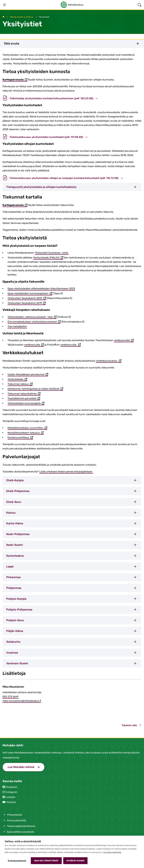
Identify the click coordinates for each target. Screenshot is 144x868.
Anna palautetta (14, 820)
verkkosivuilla (124, 341)
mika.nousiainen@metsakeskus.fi (22, 701)
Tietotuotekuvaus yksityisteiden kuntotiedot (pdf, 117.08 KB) (45, 137)
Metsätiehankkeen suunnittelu (27, 428)
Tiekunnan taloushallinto (24, 394)
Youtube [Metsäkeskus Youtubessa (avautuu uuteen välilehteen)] (11, 802)
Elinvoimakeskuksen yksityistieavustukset (34, 322)
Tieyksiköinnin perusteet (24, 399)
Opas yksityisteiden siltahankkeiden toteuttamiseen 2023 (41, 289)
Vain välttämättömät (46, 861)
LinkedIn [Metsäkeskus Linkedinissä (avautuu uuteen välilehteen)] (10, 797)
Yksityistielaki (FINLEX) (48, 258)
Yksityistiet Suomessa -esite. (52, 253)
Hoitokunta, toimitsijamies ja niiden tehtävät (35, 389)
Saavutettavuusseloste (18, 832)
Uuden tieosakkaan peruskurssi (28, 375)
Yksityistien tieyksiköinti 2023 (27, 298)
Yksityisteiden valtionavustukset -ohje (32, 317)
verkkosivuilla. (71, 345)
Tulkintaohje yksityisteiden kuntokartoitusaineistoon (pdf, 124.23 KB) (50, 98)
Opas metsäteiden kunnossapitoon (30, 294)
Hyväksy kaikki (75, 861)
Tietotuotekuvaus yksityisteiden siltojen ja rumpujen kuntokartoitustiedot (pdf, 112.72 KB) (63, 178)
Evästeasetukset (17, 861)
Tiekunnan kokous (20, 384)
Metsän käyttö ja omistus (22, 17)
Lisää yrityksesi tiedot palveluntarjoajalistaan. (66, 472)
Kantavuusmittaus (20, 438)
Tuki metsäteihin (17, 326)
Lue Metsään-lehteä (26, 767)
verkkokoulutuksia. (109, 361)
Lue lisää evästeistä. (112, 852)
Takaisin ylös (132, 725)
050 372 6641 (11, 697)
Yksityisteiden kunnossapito (26, 403)
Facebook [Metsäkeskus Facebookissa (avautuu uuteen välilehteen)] (11, 787)
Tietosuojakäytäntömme (19, 826)
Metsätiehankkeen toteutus (26, 433)
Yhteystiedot (12, 815)
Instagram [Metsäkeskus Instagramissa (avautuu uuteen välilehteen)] (11, 792)
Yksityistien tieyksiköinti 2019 (27, 303)
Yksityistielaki (17, 379)
